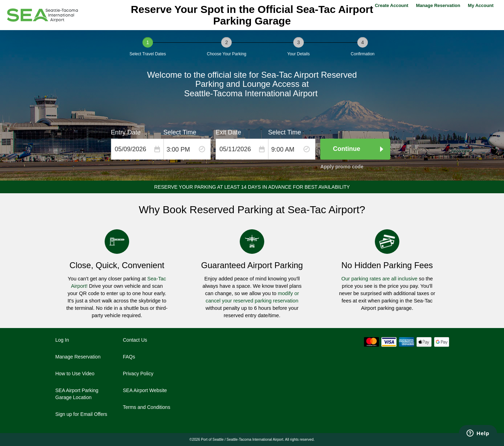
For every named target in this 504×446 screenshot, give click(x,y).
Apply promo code (342, 167)
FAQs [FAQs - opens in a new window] (129, 357)
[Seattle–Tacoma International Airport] (43, 15)
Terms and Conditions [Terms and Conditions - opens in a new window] (146, 407)
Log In (62, 340)
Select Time (180, 132)
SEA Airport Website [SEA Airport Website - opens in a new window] (145, 390)
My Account (481, 5)
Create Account (392, 5)
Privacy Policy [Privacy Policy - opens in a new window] (138, 374)
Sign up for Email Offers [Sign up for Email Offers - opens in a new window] (81, 414)
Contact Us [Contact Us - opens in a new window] (135, 340)
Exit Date (228, 132)
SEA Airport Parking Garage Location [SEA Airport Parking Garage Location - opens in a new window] (77, 394)
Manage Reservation (438, 5)
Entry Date (126, 132)
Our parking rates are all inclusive (379, 279)
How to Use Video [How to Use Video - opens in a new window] (75, 374)
